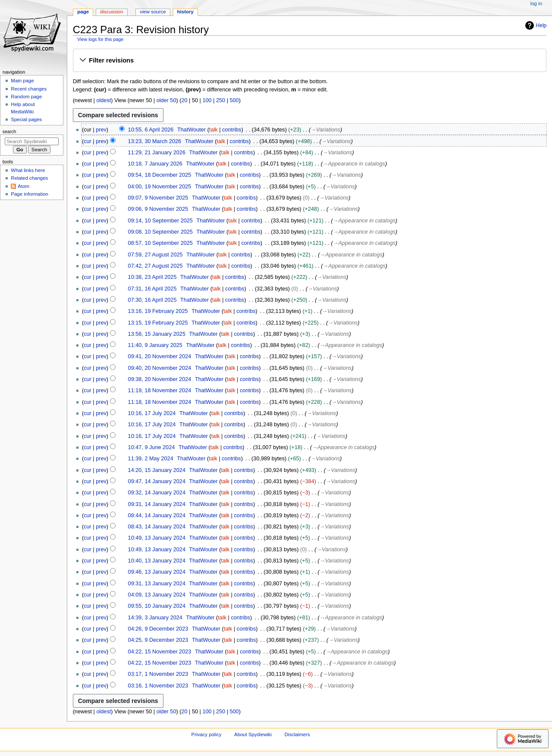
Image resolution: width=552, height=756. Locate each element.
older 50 (166, 100)
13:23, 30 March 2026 (155, 141)
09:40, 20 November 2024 (160, 368)
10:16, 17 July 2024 (152, 413)
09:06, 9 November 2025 (158, 209)
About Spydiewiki (253, 734)
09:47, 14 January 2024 (157, 481)
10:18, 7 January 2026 (155, 164)
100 (207, 100)
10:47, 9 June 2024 (152, 447)
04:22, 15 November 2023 (160, 652)
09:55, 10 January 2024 (157, 606)
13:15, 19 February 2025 (158, 323)
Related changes (29, 178)
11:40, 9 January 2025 (155, 345)
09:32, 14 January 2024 (157, 493)
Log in (536, 3)
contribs (232, 130)
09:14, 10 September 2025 (160, 221)
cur (88, 141)
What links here (28, 170)
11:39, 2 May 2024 (151, 459)
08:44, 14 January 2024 (157, 515)
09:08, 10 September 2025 (160, 232)
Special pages (26, 119)
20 (184, 100)
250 (221, 100)
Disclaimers (297, 734)
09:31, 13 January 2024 (157, 584)
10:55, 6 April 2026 (151, 130)
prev (101, 130)
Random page (26, 97)
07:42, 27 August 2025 (155, 266)
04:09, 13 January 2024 (157, 595)
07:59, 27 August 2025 (155, 255)
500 (234, 100)
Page (83, 12)
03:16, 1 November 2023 (158, 686)
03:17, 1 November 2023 (158, 674)
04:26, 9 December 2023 (158, 629)
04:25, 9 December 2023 (158, 640)
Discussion (111, 12)
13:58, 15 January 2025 (157, 334)
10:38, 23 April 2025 (152, 277)
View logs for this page (100, 39)
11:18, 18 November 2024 (160, 402)
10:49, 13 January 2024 (157, 538)
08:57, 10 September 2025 (160, 243)
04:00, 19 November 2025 (160, 187)
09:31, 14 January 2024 (157, 504)
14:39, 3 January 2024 (155, 618)
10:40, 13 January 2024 (157, 561)
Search (9, 131)
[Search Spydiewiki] (32, 141)
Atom (24, 186)
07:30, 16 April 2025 (152, 300)
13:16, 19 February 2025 (158, 311)
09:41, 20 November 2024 (160, 356)
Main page (22, 81)
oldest (103, 100)
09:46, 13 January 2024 (157, 572)
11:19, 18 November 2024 (160, 390)
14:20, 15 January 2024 (157, 470)
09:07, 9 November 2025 (158, 198)
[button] (309, 61)
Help (535, 25)
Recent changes (29, 89)
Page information (30, 194)
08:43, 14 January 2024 (157, 527)
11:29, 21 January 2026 (157, 153)
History (185, 12)
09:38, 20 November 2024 (160, 379)
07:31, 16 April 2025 (152, 289)
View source (153, 12)
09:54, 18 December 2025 (160, 175)
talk (213, 130)
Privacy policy (207, 734)
